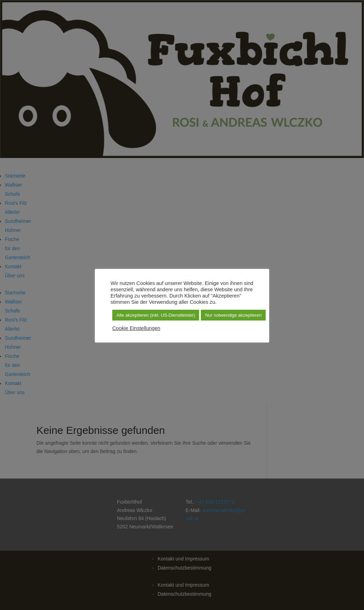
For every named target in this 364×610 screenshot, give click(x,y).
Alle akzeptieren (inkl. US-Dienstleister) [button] (156, 315)
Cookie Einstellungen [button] (136, 328)
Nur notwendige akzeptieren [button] (233, 315)
